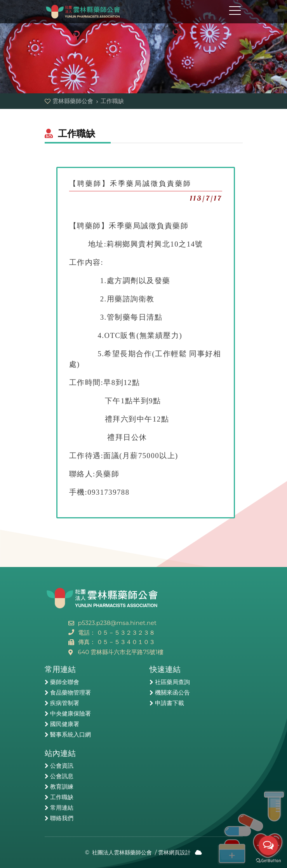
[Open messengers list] (268, 845)
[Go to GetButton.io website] (268, 860)
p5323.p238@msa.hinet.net (117, 623)
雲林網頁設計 (174, 852)
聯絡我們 (62, 818)
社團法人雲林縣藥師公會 (122, 852)
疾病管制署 (65, 703)
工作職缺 (62, 797)
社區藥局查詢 (172, 682)
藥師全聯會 (65, 682)
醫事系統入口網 (70, 735)
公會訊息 (62, 776)
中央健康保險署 (70, 714)
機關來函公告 (172, 693)
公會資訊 (62, 766)
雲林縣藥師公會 (83, 12)
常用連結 (62, 808)
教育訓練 (62, 787)
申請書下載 (170, 703)
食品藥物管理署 (70, 693)
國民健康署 (65, 724)
